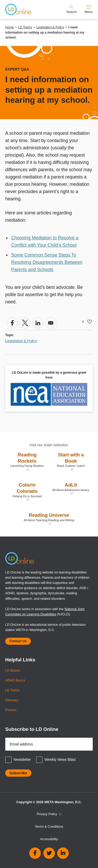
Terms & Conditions (49, 827)
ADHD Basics (15, 680)
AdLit (71, 489)
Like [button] (90, 322)
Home (10, 27)
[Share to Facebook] (12, 323)
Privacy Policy (49, 814)
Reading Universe (49, 519)
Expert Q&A (17, 69)
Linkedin (63, 853)
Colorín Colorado (27, 492)
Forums (11, 710)
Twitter (49, 853)
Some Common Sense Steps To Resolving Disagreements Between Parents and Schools (47, 262)
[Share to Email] (51, 323)
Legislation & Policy (50, 27)
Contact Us (18, 641)
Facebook (35, 853)
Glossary (12, 700)
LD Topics (25, 27)
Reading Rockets (27, 462)
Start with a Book (71, 462)
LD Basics (13, 671)
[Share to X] (25, 323)
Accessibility (49, 839)
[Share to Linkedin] (38, 323)
